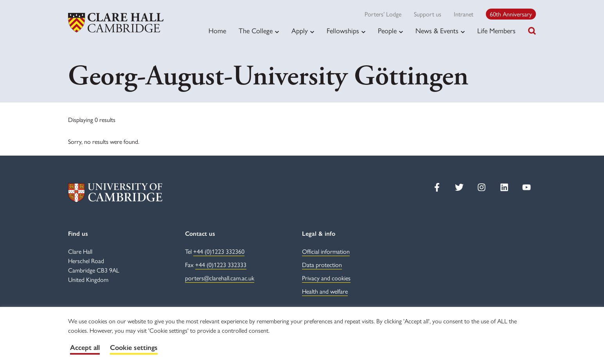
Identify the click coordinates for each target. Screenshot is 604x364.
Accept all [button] (85, 348)
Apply (300, 30)
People (387, 30)
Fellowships (343, 30)
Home (217, 30)
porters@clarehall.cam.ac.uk (220, 278)
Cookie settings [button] (134, 348)
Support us (428, 14)
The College (256, 30)
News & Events (437, 30)
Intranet (464, 14)
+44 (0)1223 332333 (221, 264)
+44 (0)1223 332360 (219, 251)
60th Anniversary (511, 14)
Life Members (496, 30)
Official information (326, 251)
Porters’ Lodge (383, 14)
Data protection (322, 264)
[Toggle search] (532, 31)
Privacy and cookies (326, 278)
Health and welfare (325, 291)
